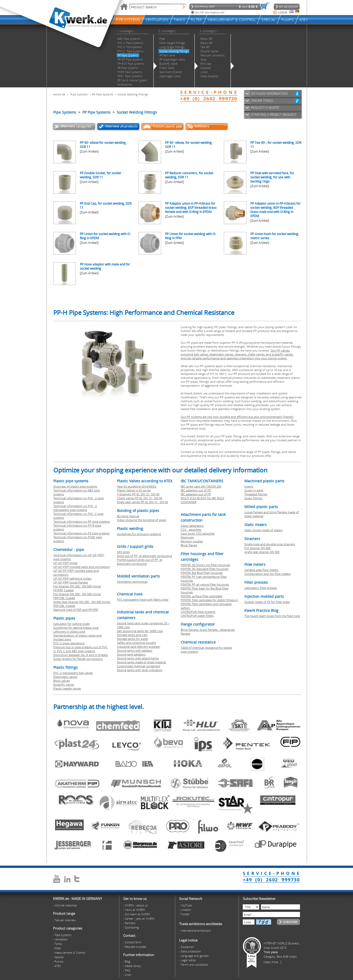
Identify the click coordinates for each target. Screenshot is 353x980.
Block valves (61, 681)
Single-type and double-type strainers (270, 544)
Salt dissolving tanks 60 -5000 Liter (140, 631)
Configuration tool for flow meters (267, 574)
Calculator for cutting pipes (71, 624)
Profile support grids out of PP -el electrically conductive (140, 562)
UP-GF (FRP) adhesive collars (72, 578)
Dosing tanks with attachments (138, 658)
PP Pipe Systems (103, 94)
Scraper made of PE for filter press (267, 602)
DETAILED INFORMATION (269, 93)
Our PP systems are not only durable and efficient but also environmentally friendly (237, 417)
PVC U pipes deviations (69, 643)
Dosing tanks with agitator (135, 650)
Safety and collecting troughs (136, 643)
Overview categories (76, 126)
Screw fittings (253, 498)
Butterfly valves (64, 684)
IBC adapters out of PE (196, 490)
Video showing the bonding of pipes (142, 520)
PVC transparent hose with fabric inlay (143, 599)
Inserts (249, 486)
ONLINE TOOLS (262, 100)
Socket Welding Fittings (133, 94)
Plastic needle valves (67, 688)
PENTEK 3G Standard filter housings (205, 569)
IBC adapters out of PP (196, 494)
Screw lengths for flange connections (78, 659)
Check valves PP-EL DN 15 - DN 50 (140, 498)
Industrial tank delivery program (139, 647)
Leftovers (202, 126)
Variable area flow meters (261, 570)
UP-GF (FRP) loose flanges (71, 582)
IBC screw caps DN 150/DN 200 (201, 486)
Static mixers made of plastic (263, 530)
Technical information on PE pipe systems (81, 533)
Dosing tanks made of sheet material (142, 662)
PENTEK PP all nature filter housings (205, 584)
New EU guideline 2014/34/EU (137, 486)
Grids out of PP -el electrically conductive (145, 556)
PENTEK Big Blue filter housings (202, 573)
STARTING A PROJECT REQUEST (274, 115)
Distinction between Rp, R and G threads (81, 655)
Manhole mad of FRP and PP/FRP (76, 610)
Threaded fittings (256, 494)
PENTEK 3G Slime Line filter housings (205, 565)
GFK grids (123, 552)
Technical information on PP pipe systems (81, 521)
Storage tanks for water (133, 639)
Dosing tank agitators (131, 654)
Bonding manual (128, 516)
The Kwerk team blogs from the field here (272, 616)
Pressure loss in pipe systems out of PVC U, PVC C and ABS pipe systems (80, 649)
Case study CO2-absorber (198, 533)
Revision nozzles (192, 541)
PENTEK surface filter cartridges (201, 596)
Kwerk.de (59, 94)
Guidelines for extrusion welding (139, 534)
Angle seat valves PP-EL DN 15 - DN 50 (142, 502)
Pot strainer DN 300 (257, 548)
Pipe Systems (79, 94)
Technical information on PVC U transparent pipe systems (75, 508)
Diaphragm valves (65, 677)
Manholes (187, 537)
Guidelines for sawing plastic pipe (76, 628)
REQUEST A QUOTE (265, 108)
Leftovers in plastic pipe (69, 631)
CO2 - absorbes (191, 530)
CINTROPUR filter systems (198, 612)
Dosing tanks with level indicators (140, 670)
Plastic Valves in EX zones (134, 490)
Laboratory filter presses (261, 588)
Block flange (189, 545)
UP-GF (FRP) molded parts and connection (82, 567)
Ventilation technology (132, 582)
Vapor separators (192, 526)
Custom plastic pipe (168, 126)
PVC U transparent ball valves (73, 673)
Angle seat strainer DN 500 (262, 552)
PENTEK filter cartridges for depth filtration (209, 600)
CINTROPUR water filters (197, 616)
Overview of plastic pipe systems (75, 486)
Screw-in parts (254, 490)
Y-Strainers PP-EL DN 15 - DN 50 (138, 494)
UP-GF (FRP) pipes (65, 563)
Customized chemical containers (139, 666)
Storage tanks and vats (132, 635)
